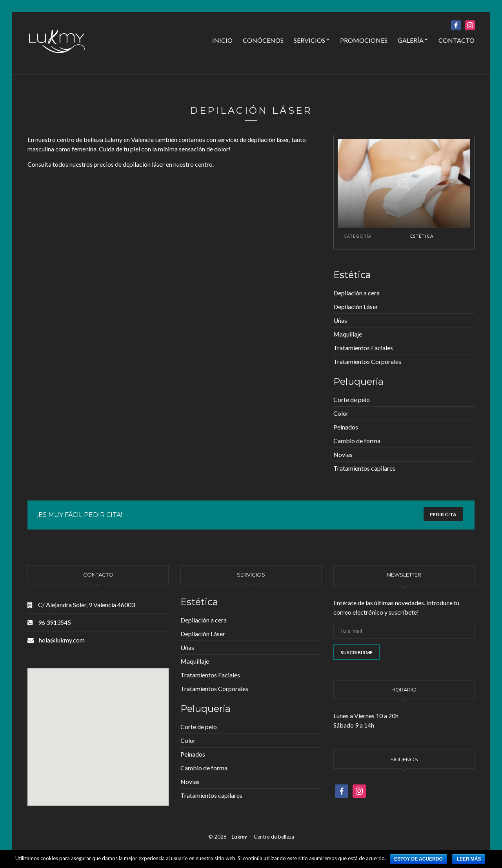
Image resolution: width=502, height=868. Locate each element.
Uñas (340, 320)
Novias (343, 454)
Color (341, 413)
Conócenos (263, 40)
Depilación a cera (356, 293)
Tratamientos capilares (364, 468)
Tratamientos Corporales (367, 361)
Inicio (222, 40)
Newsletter (404, 575)
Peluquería (358, 381)
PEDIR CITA (443, 514)
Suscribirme (356, 652)
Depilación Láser (356, 307)
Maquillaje (348, 334)
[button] (71, 700)
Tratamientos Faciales (363, 348)
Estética (422, 236)
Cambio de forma (357, 441)
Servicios (309, 40)
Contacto (457, 40)
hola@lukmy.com (62, 640)
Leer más (469, 859)
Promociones (364, 40)
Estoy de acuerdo (418, 859)
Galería (411, 40)
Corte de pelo (352, 399)
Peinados (346, 427)
